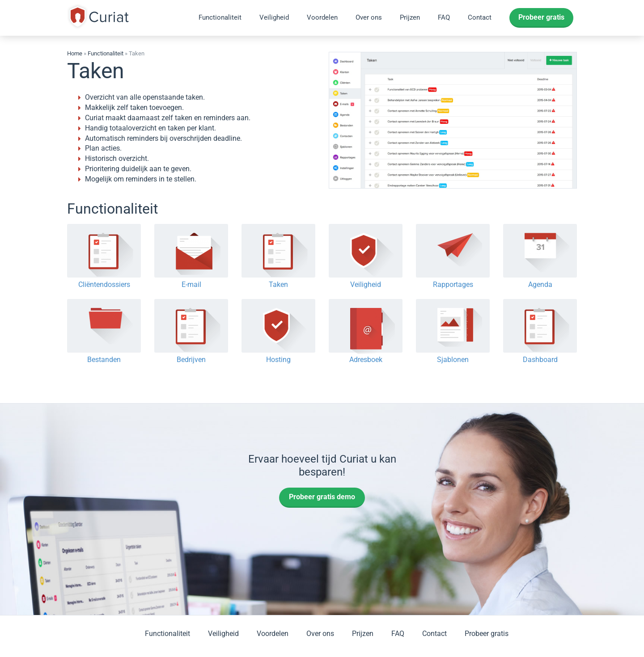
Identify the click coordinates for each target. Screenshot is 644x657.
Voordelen (322, 17)
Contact (480, 17)
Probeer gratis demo (322, 497)
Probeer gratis (541, 17)
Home (75, 53)
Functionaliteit (220, 17)
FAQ (444, 17)
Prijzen (410, 17)
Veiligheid (274, 17)
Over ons (369, 17)
